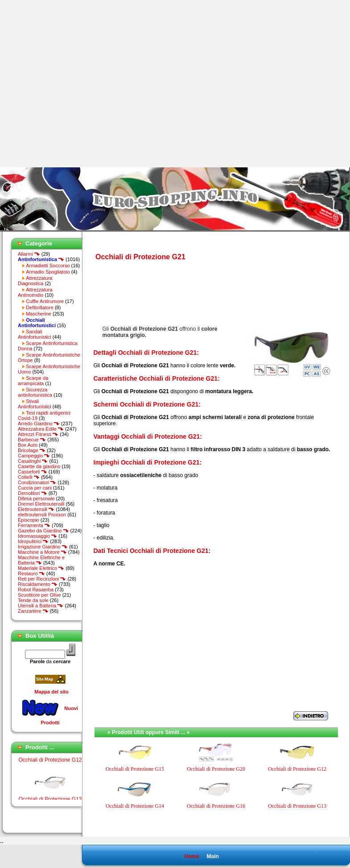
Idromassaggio (37, 536)
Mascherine (39, 314)
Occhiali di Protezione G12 (50, 765)
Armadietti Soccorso (48, 266)
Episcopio (29, 520)
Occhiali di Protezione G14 (135, 806)
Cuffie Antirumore (45, 301)
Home (191, 856)
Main (212, 856)
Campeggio (34, 456)
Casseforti (33, 472)
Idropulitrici (33, 541)
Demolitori (33, 493)
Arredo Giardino (39, 424)
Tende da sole (33, 600)
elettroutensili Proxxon (42, 515)
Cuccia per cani (35, 488)
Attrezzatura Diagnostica (35, 281)
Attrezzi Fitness (38, 434)
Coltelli (29, 477)
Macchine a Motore (42, 552)
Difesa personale (36, 498)
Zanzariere (33, 611)
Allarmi (29, 254)
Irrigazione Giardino (43, 547)
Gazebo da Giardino (43, 531)
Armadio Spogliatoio (48, 272)
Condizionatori (37, 482)
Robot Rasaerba (36, 590)
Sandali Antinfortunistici (35, 334)
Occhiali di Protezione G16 (216, 806)
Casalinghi (33, 461)
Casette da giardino (39, 466)
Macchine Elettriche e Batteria (41, 560)
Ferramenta (34, 525)
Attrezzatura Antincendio (35, 292)
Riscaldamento (38, 584)
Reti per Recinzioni (42, 579)
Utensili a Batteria (41, 606)
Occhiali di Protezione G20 (216, 769)
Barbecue (32, 440)
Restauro (31, 573)
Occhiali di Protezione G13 (297, 806)
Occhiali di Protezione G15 (135, 769)
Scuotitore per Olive (39, 595)
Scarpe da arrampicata (33, 381)
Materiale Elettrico (41, 568)
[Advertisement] (84, 84)
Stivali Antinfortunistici (35, 404)
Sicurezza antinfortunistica (35, 392)
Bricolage (32, 450)
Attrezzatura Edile (41, 429)
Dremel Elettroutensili (41, 504)
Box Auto (28, 445)
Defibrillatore (40, 307)
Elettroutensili (36, 509)
